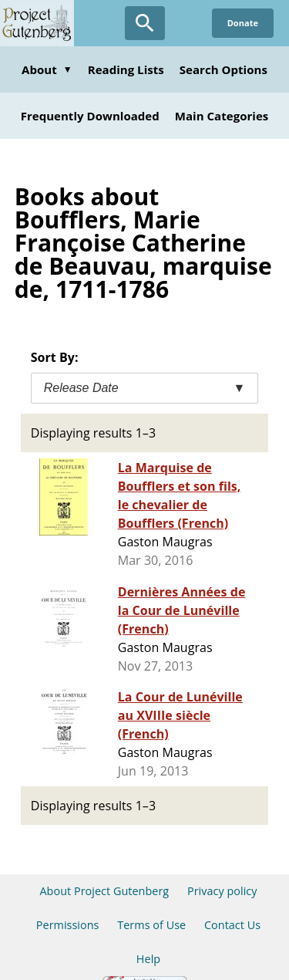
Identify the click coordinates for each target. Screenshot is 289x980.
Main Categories (222, 116)
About (47, 69)
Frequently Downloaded (90, 116)
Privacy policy (222, 891)
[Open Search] (145, 23)
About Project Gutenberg (104, 891)
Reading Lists (126, 69)
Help (148, 959)
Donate (243, 23)
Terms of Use (151, 925)
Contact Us (232, 925)
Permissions (68, 925)
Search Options (223, 69)
